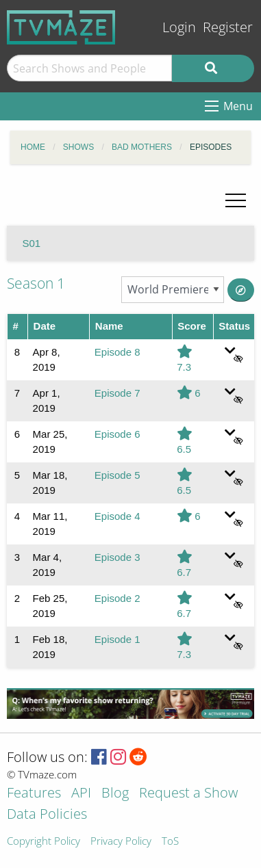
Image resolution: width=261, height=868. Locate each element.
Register (228, 27)
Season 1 (36, 283)
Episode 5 (117, 475)
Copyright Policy (43, 842)
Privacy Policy (121, 842)
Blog (115, 794)
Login (179, 27)
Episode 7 (117, 393)
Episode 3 (117, 557)
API (81, 794)
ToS (170, 842)
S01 (32, 243)
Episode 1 (117, 639)
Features (34, 794)
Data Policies (47, 815)
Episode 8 (117, 352)
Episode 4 (117, 516)
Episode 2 (117, 598)
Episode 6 (117, 434)
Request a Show (188, 794)
